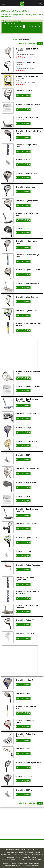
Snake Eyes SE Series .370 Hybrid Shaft (27, 579)
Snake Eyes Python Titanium (28, 269)
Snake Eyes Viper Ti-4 (25, 634)
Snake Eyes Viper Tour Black (28, 104)
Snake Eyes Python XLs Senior (29, 386)
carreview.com (34, 863)
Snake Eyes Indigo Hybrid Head (27, 242)
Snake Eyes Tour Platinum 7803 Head (27, 606)
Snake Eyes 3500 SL (24, 776)
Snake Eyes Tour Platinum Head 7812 (27, 510)
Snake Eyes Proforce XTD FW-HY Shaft (28, 324)
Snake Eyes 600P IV (24, 790)
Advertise (10, 849)
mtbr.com (6, 863)
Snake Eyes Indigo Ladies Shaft (27, 146)
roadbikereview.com (19, 863)
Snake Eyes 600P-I (23, 551)
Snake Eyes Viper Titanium (27, 297)
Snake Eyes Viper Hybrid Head (28, 762)
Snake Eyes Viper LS (24, 749)
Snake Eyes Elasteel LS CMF (28, 469)
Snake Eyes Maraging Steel (27, 76)
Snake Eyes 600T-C (24, 91)
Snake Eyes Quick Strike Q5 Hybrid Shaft (27, 592)
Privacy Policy (32, 849)
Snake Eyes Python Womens (28, 565)
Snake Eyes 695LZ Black (26, 482)
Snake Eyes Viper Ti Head (26, 173)
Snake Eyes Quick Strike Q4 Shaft (27, 256)
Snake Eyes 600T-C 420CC (27, 49)
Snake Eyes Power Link (26, 63)
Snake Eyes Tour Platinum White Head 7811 (27, 400)
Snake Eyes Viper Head (25, 187)
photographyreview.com (15, 865)
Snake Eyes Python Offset (27, 201)
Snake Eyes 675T (23, 496)
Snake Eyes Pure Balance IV (28, 283)
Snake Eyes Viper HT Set (26, 524)
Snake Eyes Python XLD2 (26, 311)
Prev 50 (40, 43)
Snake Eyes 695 (22, 228)
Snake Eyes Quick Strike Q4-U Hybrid (28, 132)
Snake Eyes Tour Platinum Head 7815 (27, 118)
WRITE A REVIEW (23, 95)
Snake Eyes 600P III (24, 455)
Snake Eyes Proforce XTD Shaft (26, 707)
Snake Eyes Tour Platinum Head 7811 (27, 214)
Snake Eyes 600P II (24, 159)
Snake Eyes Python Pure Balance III (26, 735)
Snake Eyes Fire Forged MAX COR (28, 372)
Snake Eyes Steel (23, 694)
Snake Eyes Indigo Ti (25, 680)
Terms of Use (20, 849)
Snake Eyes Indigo (24, 427)
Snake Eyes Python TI (25, 620)
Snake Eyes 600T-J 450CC (27, 441)
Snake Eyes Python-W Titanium (25, 721)
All (5, 24)
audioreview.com (32, 865)
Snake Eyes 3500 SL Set (26, 414)
